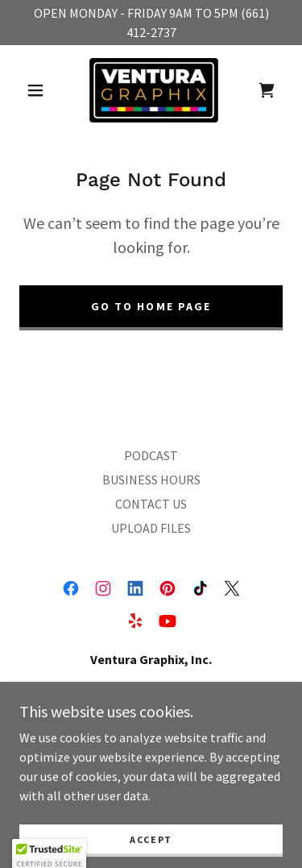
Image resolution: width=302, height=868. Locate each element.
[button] (35, 90)
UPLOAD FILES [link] (151, 528)
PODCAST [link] (151, 455)
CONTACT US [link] (151, 504)
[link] (154, 90)
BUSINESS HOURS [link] (151, 480)
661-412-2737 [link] (151, 743)
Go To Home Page (151, 306)
